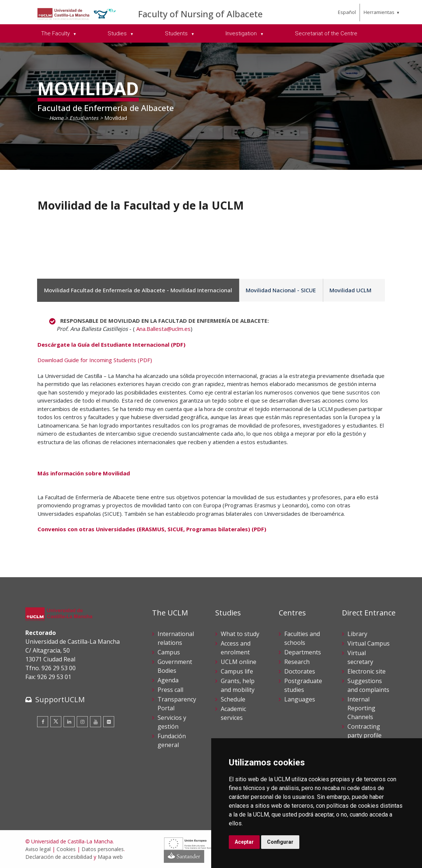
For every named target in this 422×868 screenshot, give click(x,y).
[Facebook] (43, 722)
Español (347, 12)
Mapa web (110, 857)
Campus (169, 652)
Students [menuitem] (177, 33)
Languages (300, 699)
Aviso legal (38, 849)
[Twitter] (56, 722)
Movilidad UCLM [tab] (347, 290)
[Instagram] (82, 722)
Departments (303, 652)
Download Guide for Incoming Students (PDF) (95, 360)
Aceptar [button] (244, 842)
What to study (240, 634)
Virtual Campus (369, 643)
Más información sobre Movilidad (84, 473)
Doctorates (300, 671)
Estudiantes (84, 118)
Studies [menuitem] (118, 33)
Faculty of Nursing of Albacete (200, 14)
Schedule (233, 699)
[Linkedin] (69, 722)
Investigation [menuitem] (242, 33)
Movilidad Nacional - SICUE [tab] (279, 290)
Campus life (237, 671)
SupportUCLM (60, 699)
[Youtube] (95, 722)
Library (357, 634)
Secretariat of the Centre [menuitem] (326, 33)
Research (297, 662)
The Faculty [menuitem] (56, 33)
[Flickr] (109, 722)
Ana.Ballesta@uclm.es (163, 329)
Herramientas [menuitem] (379, 12)
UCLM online (239, 662)
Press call (170, 690)
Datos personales (103, 849)
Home (56, 118)
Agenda (168, 680)
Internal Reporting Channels (361, 708)
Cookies (66, 849)
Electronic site (367, 671)
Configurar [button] (280, 842)
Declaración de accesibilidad (59, 857)
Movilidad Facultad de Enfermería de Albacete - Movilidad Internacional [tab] (137, 290)
